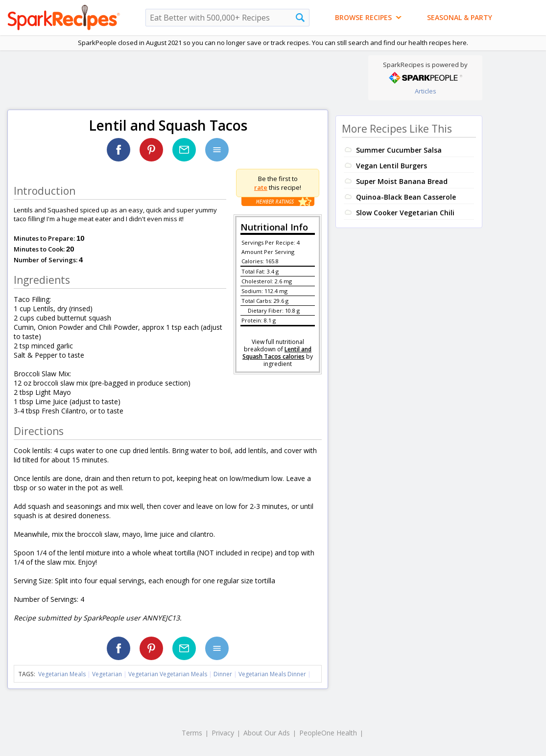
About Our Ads (267, 733)
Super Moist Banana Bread (402, 181)
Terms (192, 733)
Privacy (223, 733)
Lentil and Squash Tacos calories (277, 353)
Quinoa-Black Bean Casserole (406, 197)
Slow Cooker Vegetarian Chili (405, 213)
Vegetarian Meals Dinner (272, 674)
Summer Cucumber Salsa (399, 150)
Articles (426, 91)
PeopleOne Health (328, 733)
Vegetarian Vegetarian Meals (168, 674)
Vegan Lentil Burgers (392, 166)
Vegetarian (107, 674)
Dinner (223, 674)
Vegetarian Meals (62, 674)
